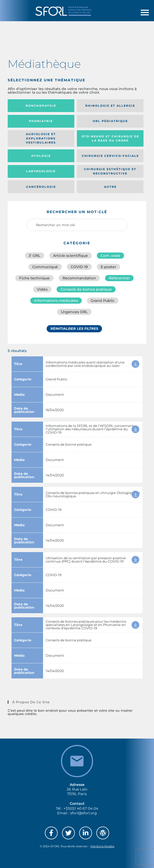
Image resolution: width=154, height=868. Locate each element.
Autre (110, 187)
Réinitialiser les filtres (74, 328)
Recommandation (79, 278)
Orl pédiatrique (110, 121)
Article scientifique (70, 256)
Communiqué (45, 267)
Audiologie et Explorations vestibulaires (41, 138)
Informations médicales (56, 301)
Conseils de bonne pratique (86, 289)
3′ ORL (34, 256)
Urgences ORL (74, 312)
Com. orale (110, 256)
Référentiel (119, 278)
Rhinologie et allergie (110, 106)
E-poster (109, 267)
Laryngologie (41, 171)
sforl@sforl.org (84, 813)
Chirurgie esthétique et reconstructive (110, 171)
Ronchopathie (41, 106)
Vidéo (42, 289)
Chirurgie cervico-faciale (110, 156)
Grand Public (103, 301)
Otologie (41, 156)
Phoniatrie (41, 121)
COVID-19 (79, 267)
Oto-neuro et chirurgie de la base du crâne (110, 139)
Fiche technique (34, 278)
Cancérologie (41, 187)
